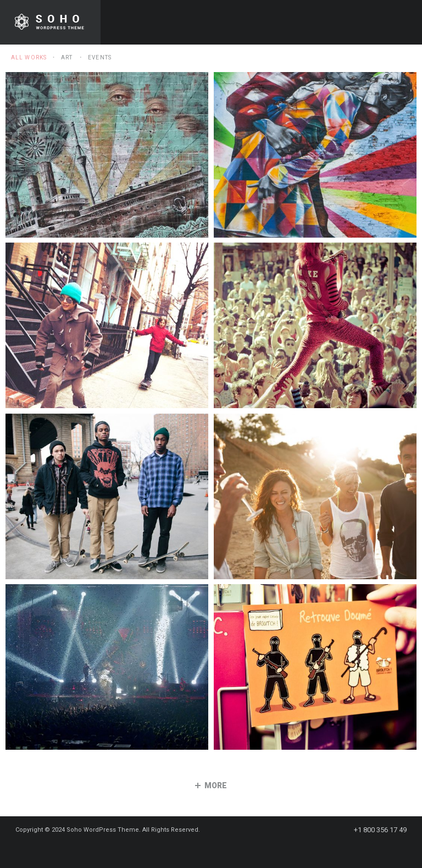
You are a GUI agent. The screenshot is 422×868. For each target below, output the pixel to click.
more (211, 785)
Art (67, 57)
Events (100, 57)
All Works (29, 57)
